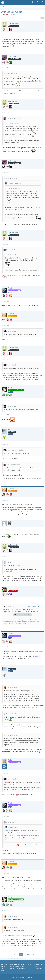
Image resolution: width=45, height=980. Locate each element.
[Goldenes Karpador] (7, 594)
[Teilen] (42, 18)
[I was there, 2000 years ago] (11, 395)
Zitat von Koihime (12, 714)
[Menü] (42, 2)
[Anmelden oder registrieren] (38, 2)
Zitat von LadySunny (13, 119)
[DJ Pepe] (11, 62)
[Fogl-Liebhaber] (4, 395)
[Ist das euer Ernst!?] (4, 594)
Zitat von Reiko (11, 822)
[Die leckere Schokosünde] (11, 296)
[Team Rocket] (11, 392)
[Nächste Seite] (33, 955)
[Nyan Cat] (7, 62)
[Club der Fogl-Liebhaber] (10, 434)
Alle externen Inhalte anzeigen (22, 615)
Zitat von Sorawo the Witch (15, 450)
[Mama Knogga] (4, 296)
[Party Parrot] (7, 320)
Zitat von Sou (11, 562)
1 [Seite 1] (15, 955)
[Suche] (33, 2)
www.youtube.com (34, 606)
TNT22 (18, 853)
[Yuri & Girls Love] (10, 292)
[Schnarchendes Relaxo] (4, 62)
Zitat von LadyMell (12, 688)
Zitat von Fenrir (11, 331)
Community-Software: (22, 977)
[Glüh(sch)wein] (11, 320)
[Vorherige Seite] (12, 955)
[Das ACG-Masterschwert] (11, 594)
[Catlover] (7, 29)
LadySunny (18, 375)
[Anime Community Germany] (2, 2)
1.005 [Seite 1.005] (29, 955)
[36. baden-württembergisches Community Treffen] (11, 29)
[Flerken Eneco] (4, 29)
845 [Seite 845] (21, 955)
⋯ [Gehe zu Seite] (18, 955)
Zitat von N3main (12, 74)
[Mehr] (42, 35)
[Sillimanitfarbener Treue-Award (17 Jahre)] (7, 395)
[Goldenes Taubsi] (4, 438)
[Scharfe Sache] (4, 766)
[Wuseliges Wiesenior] (7, 296)
